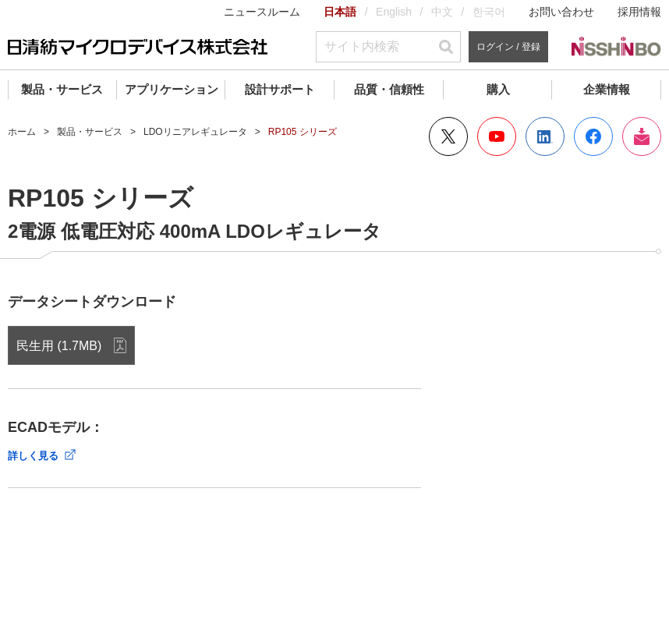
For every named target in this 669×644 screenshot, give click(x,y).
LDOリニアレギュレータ (195, 132)
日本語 (340, 12)
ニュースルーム (262, 12)
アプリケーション (172, 89)
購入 (498, 89)
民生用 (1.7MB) (59, 346)
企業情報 (607, 89)
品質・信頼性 (389, 89)
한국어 (489, 12)
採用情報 (639, 12)
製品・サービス (62, 89)
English (394, 12)
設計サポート (280, 89)
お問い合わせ (561, 12)
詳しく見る (33, 456)
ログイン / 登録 (508, 47)
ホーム (22, 132)
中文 (442, 12)
